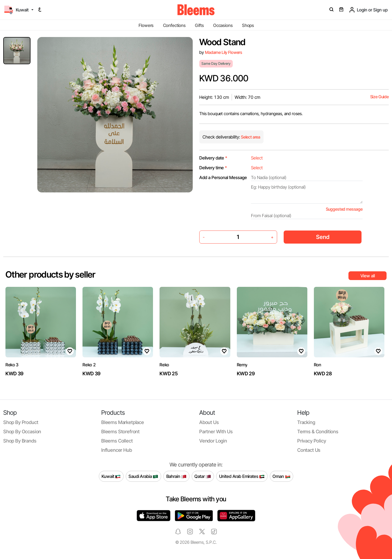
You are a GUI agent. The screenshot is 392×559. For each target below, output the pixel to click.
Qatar (203, 476)
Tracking (306, 422)
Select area (250, 137)
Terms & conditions (318, 431)
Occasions (223, 25)
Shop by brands (20, 441)
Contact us (309, 450)
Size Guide (379, 97)
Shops (248, 25)
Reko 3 (12, 365)
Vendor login (213, 441)
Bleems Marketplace (123, 422)
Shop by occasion (22, 431)
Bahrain (177, 476)
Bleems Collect (117, 441)
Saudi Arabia (143, 476)
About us (209, 422)
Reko (164, 365)
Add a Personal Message (223, 177)
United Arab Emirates (242, 476)
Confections (174, 25)
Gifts (199, 25)
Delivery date (213, 158)
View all (368, 276)
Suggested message (344, 209)
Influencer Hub (117, 450)
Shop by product (21, 422)
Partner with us (216, 431)
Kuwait (111, 476)
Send (323, 237)
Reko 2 (89, 365)
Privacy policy (312, 441)
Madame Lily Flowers (224, 52)
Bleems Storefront (120, 431)
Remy (242, 365)
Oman (281, 476)
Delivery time (213, 168)
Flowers (146, 25)
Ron (318, 365)
